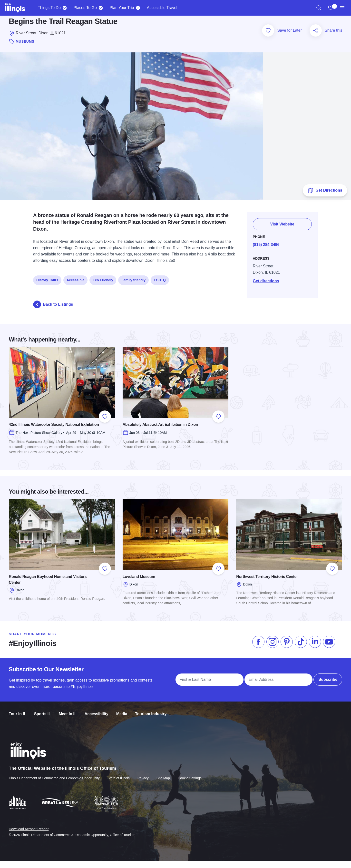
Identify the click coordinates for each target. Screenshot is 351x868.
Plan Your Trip (122, 8)
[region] (319, 8)
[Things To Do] (65, 8)
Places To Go (85, 8)
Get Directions (325, 197)
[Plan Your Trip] (138, 8)
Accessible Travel (162, 8)
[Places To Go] (101, 8)
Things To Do (49, 8)
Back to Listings (53, 311)
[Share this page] (316, 37)
